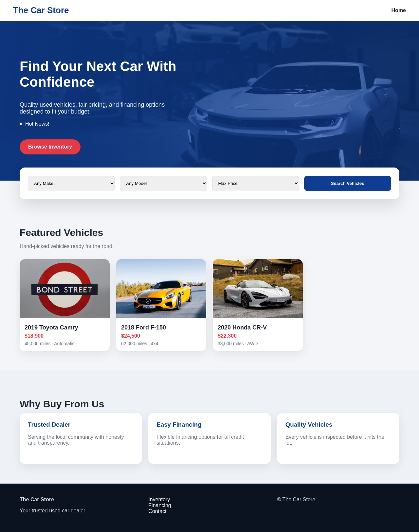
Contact (157, 511)
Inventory (159, 499)
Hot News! (37, 124)
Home (399, 10)
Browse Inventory (50, 147)
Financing (160, 505)
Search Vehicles (348, 183)
